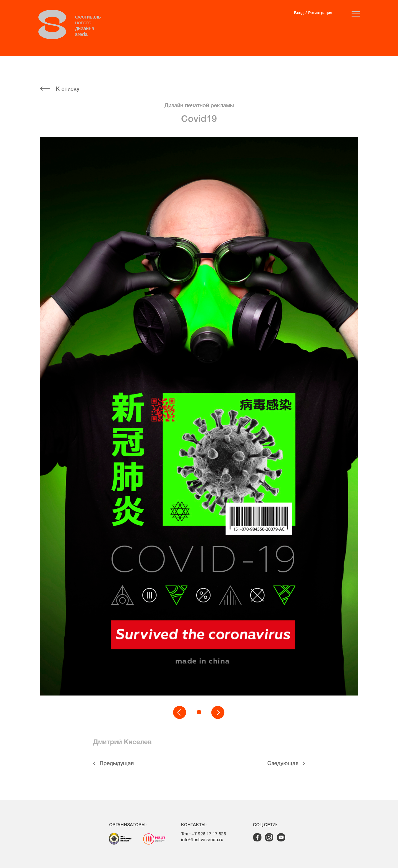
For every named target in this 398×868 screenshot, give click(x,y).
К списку (68, 89)
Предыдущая (117, 764)
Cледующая (283, 764)
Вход (299, 13)
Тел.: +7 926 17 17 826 (204, 834)
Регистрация (320, 13)
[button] (180, 713)
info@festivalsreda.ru (202, 840)
